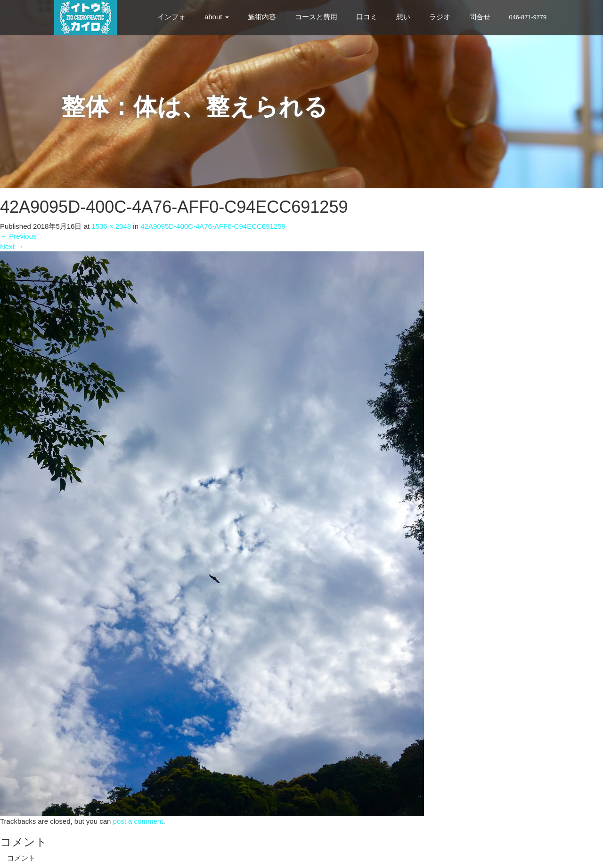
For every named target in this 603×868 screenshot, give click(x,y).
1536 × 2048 (111, 226)
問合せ (480, 17)
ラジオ (440, 17)
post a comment (138, 821)
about (217, 17)
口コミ (367, 17)
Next (12, 246)
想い (403, 17)
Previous (18, 236)
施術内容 (262, 17)
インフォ (171, 17)
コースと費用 (316, 17)
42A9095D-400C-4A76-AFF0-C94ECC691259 (213, 226)
